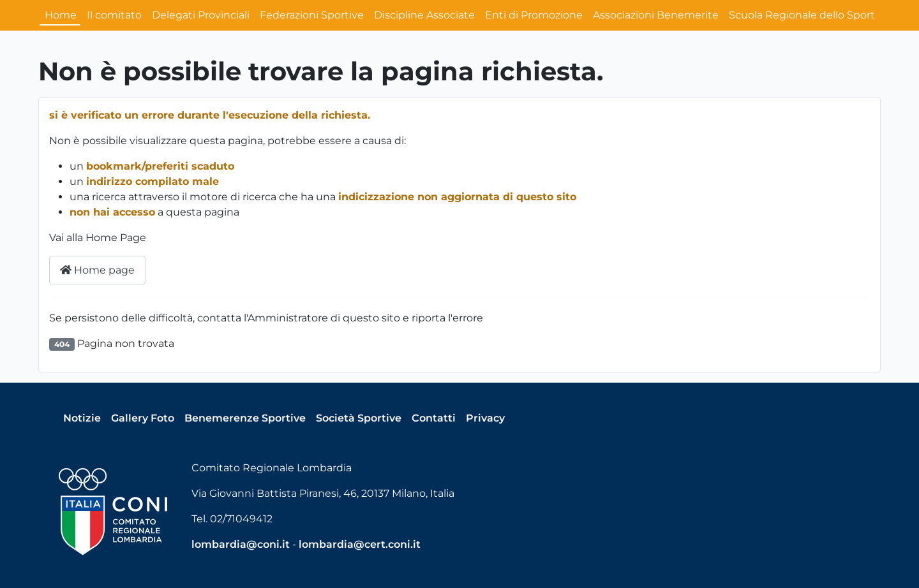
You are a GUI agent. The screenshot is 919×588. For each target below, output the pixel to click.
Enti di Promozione (534, 15)
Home (61, 15)
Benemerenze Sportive (245, 418)
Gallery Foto (143, 418)
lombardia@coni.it (241, 544)
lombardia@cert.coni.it (360, 544)
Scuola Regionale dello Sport (802, 15)
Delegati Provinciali (201, 15)
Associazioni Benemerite (656, 15)
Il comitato (114, 15)
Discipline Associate (424, 15)
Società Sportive (359, 418)
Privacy (485, 418)
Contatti (434, 418)
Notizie (82, 418)
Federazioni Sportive (312, 15)
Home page (97, 270)
